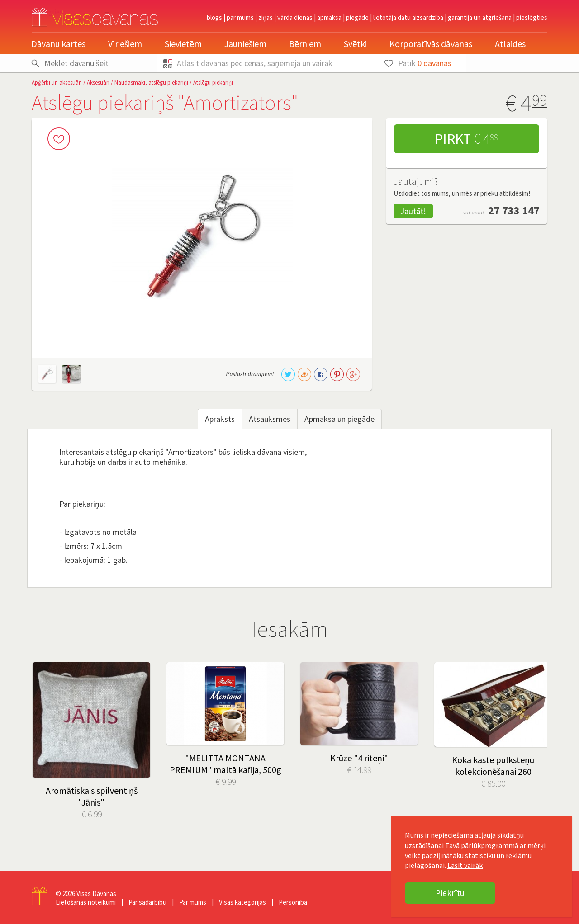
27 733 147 (514, 210)
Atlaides (510, 44)
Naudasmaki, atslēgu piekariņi (151, 82)
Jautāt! (413, 211)
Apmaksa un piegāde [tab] (339, 419)
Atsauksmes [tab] (270, 419)
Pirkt (466, 139)
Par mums (240, 17)
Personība (293, 902)
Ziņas (266, 17)
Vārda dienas (295, 17)
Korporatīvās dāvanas (431, 44)
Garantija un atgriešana (480, 17)
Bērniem (305, 44)
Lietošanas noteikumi (86, 902)
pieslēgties (532, 17)
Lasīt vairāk (465, 865)
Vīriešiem (125, 44)
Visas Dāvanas (96, 893)
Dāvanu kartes (58, 44)
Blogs (214, 17)
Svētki (355, 44)
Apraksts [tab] (220, 419)
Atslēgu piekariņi (213, 82)
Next (534, 709)
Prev (45, 709)
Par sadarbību (147, 902)
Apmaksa (329, 17)
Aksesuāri (98, 82)
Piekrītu (450, 893)
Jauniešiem (245, 44)
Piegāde (357, 17)
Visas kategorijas (242, 902)
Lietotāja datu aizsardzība (408, 17)
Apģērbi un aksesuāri (57, 82)
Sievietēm (183, 44)
